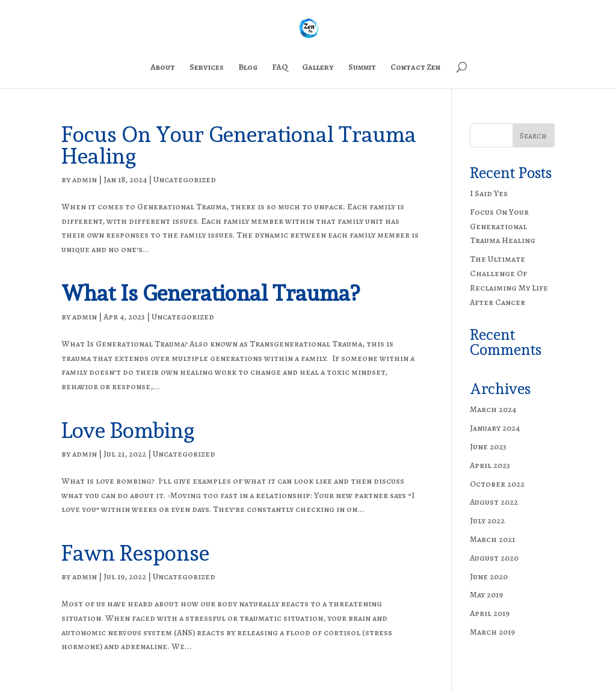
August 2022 (494, 502)
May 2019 (486, 595)
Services (207, 68)
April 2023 (490, 465)
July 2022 (487, 521)
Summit (362, 68)
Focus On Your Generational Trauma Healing (239, 145)
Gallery (318, 68)
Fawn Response (135, 553)
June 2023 (488, 447)
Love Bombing (128, 430)
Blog (248, 68)
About (163, 68)
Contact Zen (415, 68)
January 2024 (495, 428)
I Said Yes (489, 193)
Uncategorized (185, 180)
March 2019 (492, 632)
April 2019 (490, 613)
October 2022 (497, 484)
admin (85, 180)
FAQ (280, 68)
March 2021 (492, 539)
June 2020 (489, 577)
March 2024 (493, 409)
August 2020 (494, 558)
